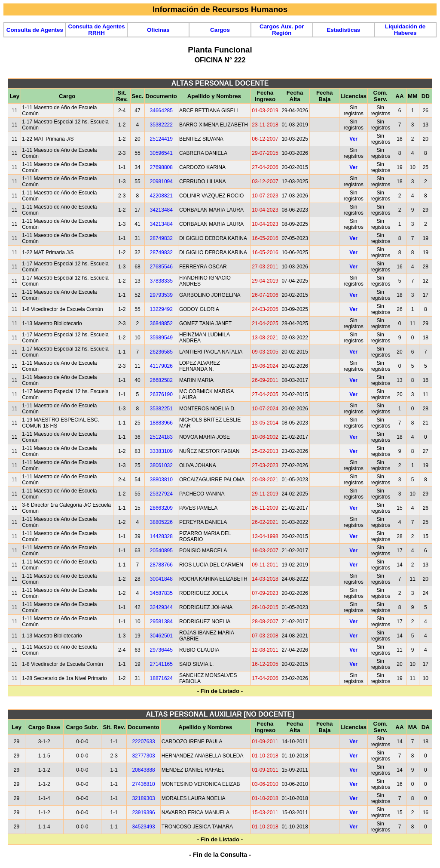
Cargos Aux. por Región (282, 30)
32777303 (143, 756)
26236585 (161, 352)
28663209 (161, 508)
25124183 (161, 437)
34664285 (161, 111)
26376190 (161, 394)
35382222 (161, 125)
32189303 (143, 798)
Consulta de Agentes (35, 30)
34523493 (143, 827)
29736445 (161, 650)
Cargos (220, 30)
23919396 (143, 813)
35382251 (161, 409)
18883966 (161, 423)
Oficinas (158, 30)
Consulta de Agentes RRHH (97, 30)
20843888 (143, 770)
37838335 (161, 281)
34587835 (161, 593)
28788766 (161, 565)
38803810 (161, 480)
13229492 (161, 309)
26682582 (161, 380)
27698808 (161, 167)
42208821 (161, 196)
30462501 (161, 636)
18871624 (161, 678)
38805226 (161, 522)
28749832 (161, 238)
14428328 (161, 536)
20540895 (161, 551)
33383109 (161, 451)
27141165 (161, 664)
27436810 (143, 784)
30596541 (161, 153)
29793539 (161, 295)
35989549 (161, 338)
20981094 (161, 182)
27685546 (161, 267)
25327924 (161, 494)
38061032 (161, 465)
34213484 (161, 210)
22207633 (143, 742)
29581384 (161, 622)
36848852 (161, 323)
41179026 (161, 366)
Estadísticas (343, 30)
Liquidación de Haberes (405, 30)
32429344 (161, 607)
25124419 (161, 139)
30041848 (161, 579)
